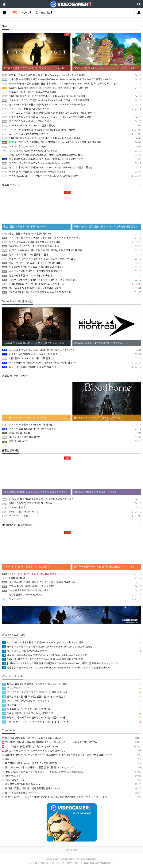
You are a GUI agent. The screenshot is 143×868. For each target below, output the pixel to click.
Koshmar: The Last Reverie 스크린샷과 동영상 (71, 126)
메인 (15, 12)
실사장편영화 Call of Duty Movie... (71, 595)
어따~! (7, 759)
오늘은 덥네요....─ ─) (15, 688)
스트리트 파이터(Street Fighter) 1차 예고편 (71, 425)
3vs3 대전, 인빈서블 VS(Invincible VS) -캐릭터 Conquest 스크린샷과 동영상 (71, 155)
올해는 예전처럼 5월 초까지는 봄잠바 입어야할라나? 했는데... (35, 697)
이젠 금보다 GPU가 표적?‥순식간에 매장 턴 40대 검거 (71, 271)
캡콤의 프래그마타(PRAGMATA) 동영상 (71, 109)
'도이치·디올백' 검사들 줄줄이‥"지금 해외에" (71, 586)
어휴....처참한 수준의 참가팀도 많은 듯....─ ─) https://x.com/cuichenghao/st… (43, 772)
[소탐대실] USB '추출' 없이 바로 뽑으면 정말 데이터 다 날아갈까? (71, 499)
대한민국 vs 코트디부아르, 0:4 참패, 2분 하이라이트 (71, 242)
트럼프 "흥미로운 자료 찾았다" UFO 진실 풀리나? (71, 574)
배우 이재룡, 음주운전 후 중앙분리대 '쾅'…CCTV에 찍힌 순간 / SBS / (71, 259)
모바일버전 (71, 850)
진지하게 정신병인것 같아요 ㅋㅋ (19, 793)
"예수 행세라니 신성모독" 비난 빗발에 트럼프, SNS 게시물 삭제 (35, 722)
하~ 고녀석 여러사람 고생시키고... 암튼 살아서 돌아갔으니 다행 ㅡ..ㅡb (38, 768)
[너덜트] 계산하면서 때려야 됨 (71, 512)
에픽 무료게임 (11, 705)
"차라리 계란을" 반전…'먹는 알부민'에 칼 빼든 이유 (71, 246)
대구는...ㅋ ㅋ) (71, 599)
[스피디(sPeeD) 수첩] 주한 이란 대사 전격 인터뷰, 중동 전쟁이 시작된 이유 (71, 250)
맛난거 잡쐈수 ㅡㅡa (13, 780)
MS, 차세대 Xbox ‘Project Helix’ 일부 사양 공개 (71, 367)
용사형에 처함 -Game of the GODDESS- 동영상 (71, 151)
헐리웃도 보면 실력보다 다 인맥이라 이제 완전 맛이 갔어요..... (33, 751)
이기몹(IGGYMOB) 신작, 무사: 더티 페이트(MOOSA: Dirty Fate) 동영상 (71, 176)
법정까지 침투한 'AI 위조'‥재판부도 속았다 (71, 276)
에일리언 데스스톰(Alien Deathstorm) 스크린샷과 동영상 (71, 172)
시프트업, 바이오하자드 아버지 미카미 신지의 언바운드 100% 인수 (71, 350)
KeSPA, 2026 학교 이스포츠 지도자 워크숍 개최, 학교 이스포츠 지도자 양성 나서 (71, 88)
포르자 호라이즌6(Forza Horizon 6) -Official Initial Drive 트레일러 (71, 130)
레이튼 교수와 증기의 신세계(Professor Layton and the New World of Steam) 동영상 (71, 113)
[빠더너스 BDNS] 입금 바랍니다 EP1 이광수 (71, 503)
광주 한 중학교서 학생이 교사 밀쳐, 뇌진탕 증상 (27, 713)
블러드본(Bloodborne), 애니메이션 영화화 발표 (71, 429)
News (26, 12)
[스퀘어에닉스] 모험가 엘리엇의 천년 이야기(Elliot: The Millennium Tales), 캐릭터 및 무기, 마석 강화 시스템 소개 (71, 84)
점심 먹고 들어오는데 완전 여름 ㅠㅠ (21, 784)
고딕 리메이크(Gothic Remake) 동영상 (71, 134)
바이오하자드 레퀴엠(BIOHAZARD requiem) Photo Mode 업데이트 (71, 363)
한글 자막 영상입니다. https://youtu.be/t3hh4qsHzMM (31, 738)
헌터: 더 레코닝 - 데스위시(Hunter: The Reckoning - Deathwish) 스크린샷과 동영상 (71, 168)
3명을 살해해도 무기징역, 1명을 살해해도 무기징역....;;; (71, 284)
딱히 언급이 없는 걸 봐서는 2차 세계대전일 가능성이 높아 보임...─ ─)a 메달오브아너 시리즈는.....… (52, 742)
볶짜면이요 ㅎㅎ (11, 776)
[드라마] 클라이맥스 (71, 441)
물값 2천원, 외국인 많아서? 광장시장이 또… (71, 234)
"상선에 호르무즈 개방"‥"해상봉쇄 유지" (71, 590)
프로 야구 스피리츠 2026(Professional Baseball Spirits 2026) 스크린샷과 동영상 (71, 100)
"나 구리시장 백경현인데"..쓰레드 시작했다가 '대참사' (71, 288)
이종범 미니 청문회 (71, 516)
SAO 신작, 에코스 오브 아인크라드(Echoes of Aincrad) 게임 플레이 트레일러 (71, 96)
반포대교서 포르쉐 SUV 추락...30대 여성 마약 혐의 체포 (71, 267)
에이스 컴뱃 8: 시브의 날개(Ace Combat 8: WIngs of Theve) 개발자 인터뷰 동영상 (71, 117)
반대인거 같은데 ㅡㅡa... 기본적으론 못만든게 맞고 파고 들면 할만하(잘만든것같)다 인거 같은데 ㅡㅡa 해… (55, 797)
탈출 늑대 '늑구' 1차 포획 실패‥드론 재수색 (26, 709)
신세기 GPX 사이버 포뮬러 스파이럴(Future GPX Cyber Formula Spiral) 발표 (71, 105)
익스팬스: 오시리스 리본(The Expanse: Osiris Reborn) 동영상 (71, 163)
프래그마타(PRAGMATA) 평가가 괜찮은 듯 (26, 701)
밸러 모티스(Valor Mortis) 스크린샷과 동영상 (71, 121)
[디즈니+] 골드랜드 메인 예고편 (71, 437)
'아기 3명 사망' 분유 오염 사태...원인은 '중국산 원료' (71, 263)
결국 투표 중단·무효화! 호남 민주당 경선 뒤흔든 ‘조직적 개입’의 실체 (71, 582)
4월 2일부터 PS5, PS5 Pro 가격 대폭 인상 (71, 359)
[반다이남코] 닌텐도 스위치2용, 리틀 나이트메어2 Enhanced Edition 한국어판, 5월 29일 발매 (71, 142)
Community (44, 12)
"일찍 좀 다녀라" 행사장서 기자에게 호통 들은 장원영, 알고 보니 (71, 292)
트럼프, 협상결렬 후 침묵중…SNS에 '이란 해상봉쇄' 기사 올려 (35, 684)
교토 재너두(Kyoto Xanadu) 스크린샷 (71, 147)
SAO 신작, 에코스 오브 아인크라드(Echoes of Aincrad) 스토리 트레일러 (71, 138)
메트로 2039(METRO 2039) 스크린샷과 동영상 (71, 92)
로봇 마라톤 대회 (71, 508)
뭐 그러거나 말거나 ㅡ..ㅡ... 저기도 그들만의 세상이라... (31, 763)
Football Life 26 (71, 578)
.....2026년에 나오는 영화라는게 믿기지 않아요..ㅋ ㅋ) (30, 747)
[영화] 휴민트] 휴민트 (71, 433)
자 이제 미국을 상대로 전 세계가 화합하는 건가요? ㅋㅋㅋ (31, 789)
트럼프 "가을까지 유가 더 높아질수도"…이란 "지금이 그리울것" (35, 718)
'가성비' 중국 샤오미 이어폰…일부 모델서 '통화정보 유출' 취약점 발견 (71, 280)
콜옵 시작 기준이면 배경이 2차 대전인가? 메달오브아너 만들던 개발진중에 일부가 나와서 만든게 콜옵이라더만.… (58, 755)
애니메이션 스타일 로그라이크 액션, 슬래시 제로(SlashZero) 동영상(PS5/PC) (71, 159)
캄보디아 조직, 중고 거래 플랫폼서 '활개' (71, 255)
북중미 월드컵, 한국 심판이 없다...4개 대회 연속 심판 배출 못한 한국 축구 (71, 238)
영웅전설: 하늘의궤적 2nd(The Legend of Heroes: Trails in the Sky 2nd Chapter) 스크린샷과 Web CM (71, 79)
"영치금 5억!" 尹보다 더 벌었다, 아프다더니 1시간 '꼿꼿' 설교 (35, 692)
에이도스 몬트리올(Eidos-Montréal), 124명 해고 (71, 354)
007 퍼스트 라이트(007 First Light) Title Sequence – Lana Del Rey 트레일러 (71, 75)
